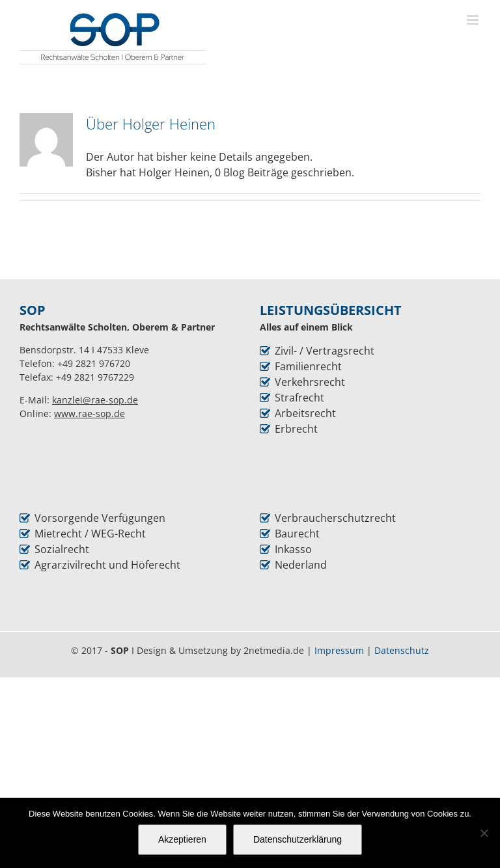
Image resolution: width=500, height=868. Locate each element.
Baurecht (297, 534)
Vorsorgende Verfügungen (100, 518)
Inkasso (293, 549)
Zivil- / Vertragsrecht (325, 351)
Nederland (301, 565)
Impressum (339, 650)
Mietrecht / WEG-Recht (90, 534)
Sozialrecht (62, 549)
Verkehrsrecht (310, 382)
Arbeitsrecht (305, 413)
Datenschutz (402, 650)
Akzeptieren (182, 839)
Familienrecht (308, 366)
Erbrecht (296, 429)
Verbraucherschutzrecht (335, 518)
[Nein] (484, 833)
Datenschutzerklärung (298, 839)
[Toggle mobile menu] (474, 20)
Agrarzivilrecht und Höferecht (107, 565)
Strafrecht (299, 398)
